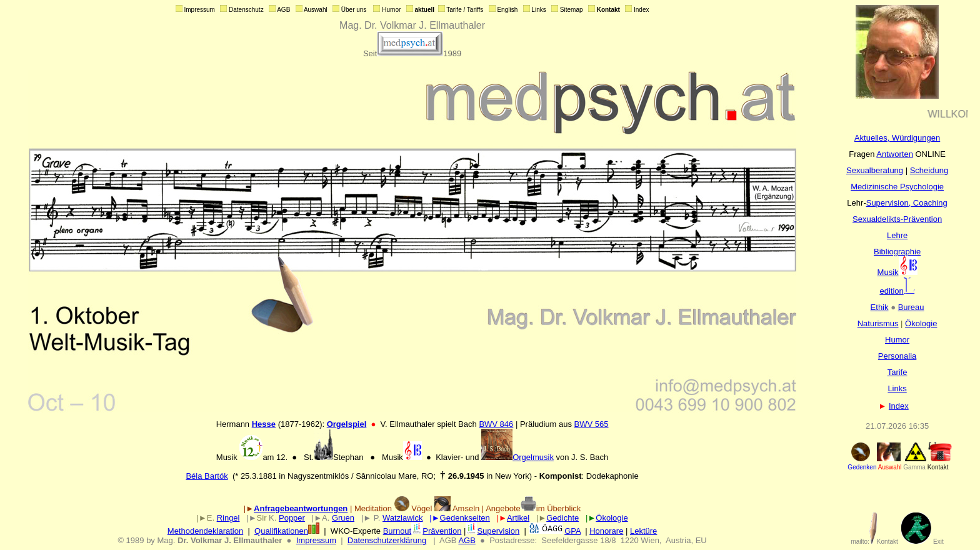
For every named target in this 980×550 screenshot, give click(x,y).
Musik (897, 272)
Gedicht (560, 518)
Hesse (264, 424)
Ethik (880, 307)
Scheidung (929, 170)
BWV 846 (496, 424)
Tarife (897, 372)
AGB (467, 540)
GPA (572, 531)
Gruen (343, 518)
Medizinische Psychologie (897, 187)
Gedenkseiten (465, 518)
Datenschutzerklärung (387, 540)
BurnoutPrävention (422, 531)
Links (897, 388)
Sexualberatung (875, 170)
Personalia (897, 356)
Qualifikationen (287, 531)
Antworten (895, 154)
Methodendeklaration (205, 531)
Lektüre (643, 531)
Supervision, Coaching (907, 203)
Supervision (492, 531)
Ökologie (921, 323)
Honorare (606, 531)
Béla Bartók (207, 476)
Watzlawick (403, 518)
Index (899, 406)
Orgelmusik (517, 457)
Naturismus (878, 323)
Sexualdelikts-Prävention (897, 219)
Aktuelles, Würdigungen (897, 138)
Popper (292, 518)
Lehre (897, 235)
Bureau (911, 307)
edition (897, 291)
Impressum (316, 540)
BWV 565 (592, 424)
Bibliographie (897, 252)
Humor (897, 340)
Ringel (228, 518)
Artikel (518, 518)
